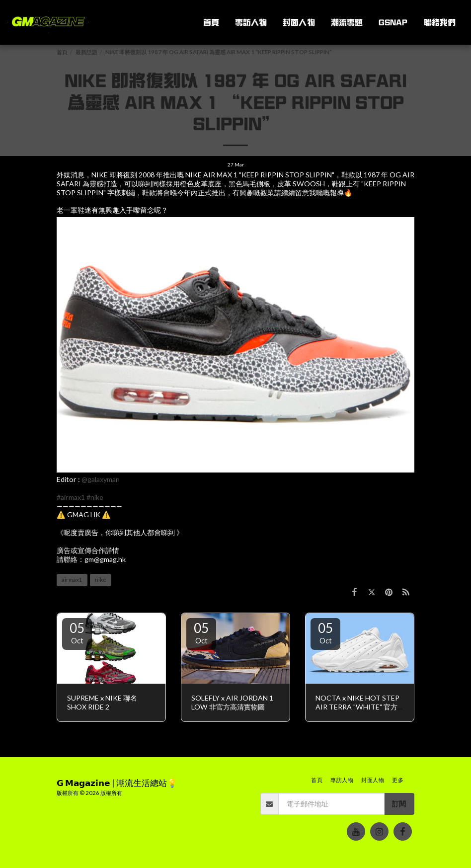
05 (77, 632)
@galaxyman (101, 479)
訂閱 (399, 804)
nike (101, 580)
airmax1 (72, 580)
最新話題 (86, 52)
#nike (95, 497)
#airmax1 (71, 497)
